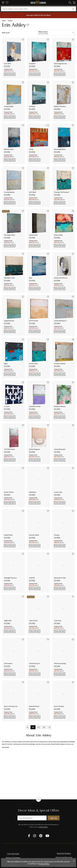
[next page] (49, 727)
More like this (10, 74)
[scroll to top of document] (38, 802)
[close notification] (74, 861)
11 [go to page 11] (38, 727)
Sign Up (53, 818)
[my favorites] (7, 3)
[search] (70, 2)
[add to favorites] (28, 25)
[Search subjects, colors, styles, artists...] (38, 9)
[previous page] (28, 727)
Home (4, 20)
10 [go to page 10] (33, 727)
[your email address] (32, 818)
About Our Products (64, 853)
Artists (10, 20)
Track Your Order (13, 854)
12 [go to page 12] (44, 727)
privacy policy (43, 827)
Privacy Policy (44, 864)
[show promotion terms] (38, 15)
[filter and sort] (56, 33)
